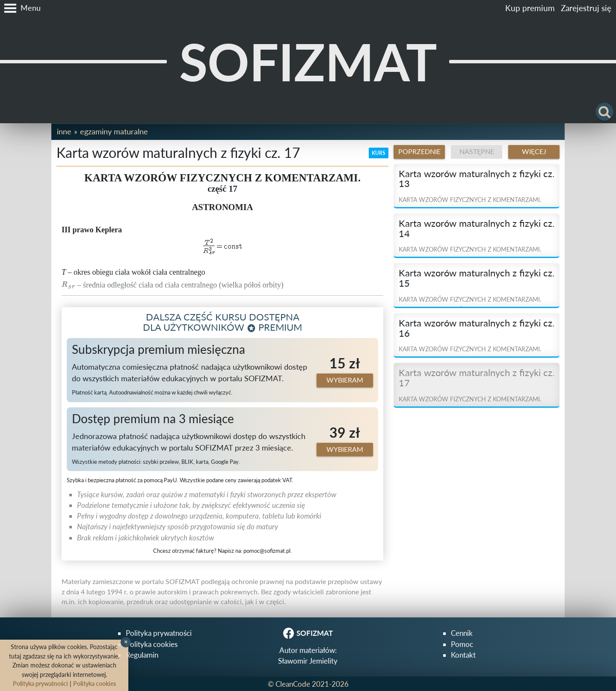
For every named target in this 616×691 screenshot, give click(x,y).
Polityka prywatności (159, 633)
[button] (20, 8)
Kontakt (463, 655)
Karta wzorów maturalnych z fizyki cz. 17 (477, 378)
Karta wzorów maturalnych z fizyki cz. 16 (477, 328)
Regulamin (142, 655)
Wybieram (345, 380)
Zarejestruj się (586, 8)
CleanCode (293, 684)
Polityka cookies (152, 644)
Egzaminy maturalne (114, 131)
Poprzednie (419, 151)
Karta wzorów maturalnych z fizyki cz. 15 (477, 278)
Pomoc (462, 644)
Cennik (462, 633)
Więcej (534, 151)
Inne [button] (64, 131)
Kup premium (530, 8)
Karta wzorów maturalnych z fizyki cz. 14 (477, 228)
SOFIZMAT (308, 61)
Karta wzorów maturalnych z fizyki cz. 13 (477, 179)
